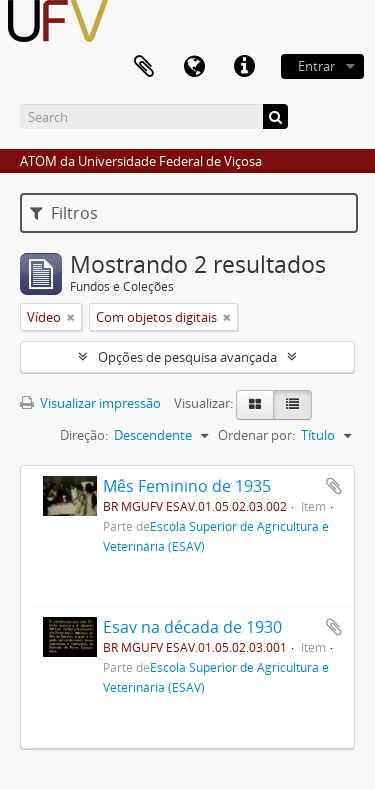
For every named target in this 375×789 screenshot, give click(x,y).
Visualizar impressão (90, 403)
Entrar (316, 66)
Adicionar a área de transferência (334, 486)
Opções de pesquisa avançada (187, 357)
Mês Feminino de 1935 (187, 486)
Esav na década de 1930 (192, 627)
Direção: (84, 435)
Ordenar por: (256, 435)
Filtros (64, 213)
